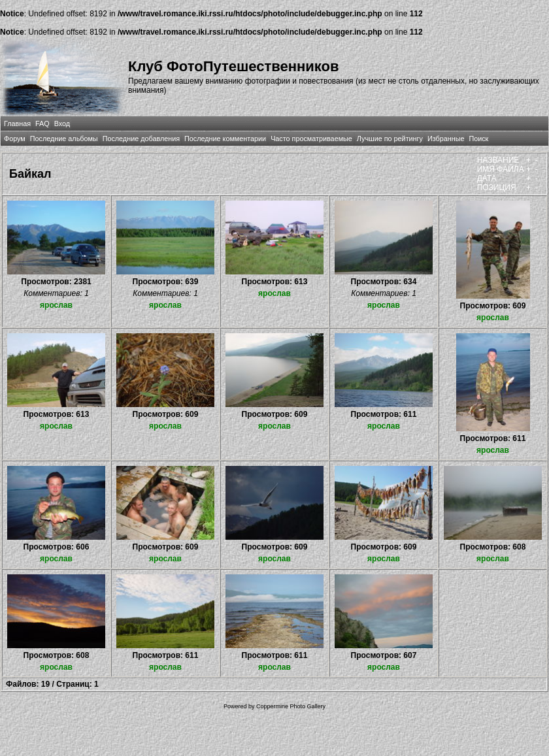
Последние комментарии (225, 139)
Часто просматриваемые (311, 139)
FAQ (42, 123)
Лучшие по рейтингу (390, 139)
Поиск (478, 139)
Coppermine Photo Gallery (291, 706)
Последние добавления (141, 139)
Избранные (446, 139)
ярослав (56, 305)
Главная (17, 123)
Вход (62, 123)
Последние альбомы (64, 139)
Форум (15, 139)
